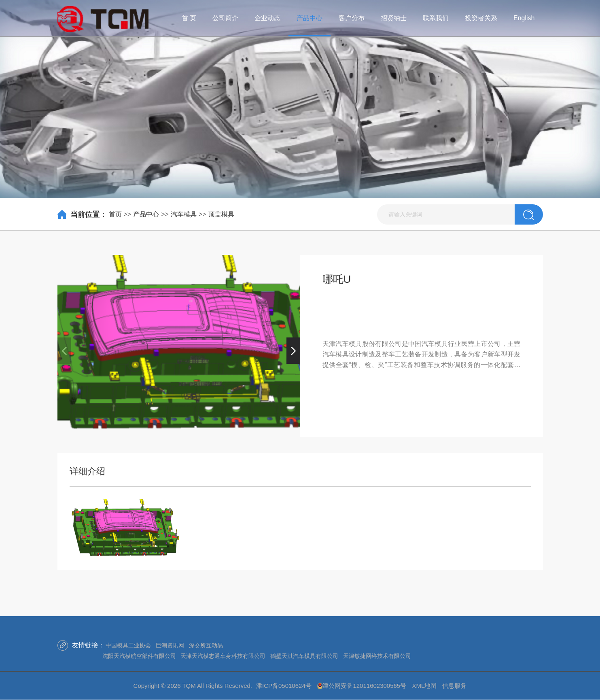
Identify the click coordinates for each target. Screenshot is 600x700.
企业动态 (267, 18)
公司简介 (225, 18)
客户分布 (352, 18)
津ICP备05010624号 (284, 686)
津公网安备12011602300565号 (364, 686)
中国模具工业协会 (128, 645)
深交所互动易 (206, 645)
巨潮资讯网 (170, 645)
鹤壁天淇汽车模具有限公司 (304, 656)
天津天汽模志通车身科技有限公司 (223, 656)
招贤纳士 (394, 18)
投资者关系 (481, 18)
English (524, 18)
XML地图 (424, 686)
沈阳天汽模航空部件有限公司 (139, 656)
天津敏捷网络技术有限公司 (377, 656)
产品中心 (310, 18)
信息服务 (454, 686)
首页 (115, 214)
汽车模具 (184, 214)
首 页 (189, 18)
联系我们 (436, 18)
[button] (293, 350)
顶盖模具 (221, 214)
